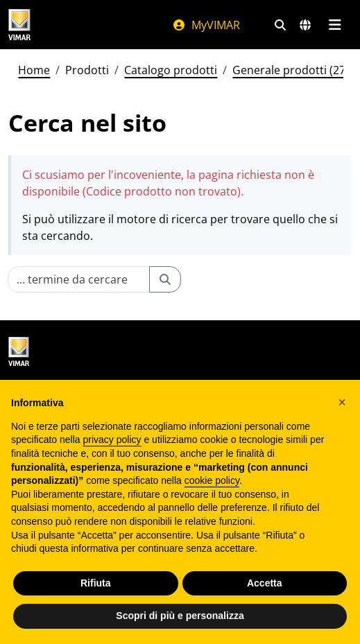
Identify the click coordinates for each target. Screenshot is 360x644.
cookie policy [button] (212, 480)
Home (34, 70)
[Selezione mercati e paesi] (305, 25)
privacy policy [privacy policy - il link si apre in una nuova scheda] (112, 440)
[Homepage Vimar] (19, 25)
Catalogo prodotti (171, 70)
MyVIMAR (206, 25)
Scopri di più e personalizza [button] (180, 616)
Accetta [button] (265, 583)
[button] (342, 402)
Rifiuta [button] (96, 583)
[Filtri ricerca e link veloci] (280, 25)
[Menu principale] (335, 25)
